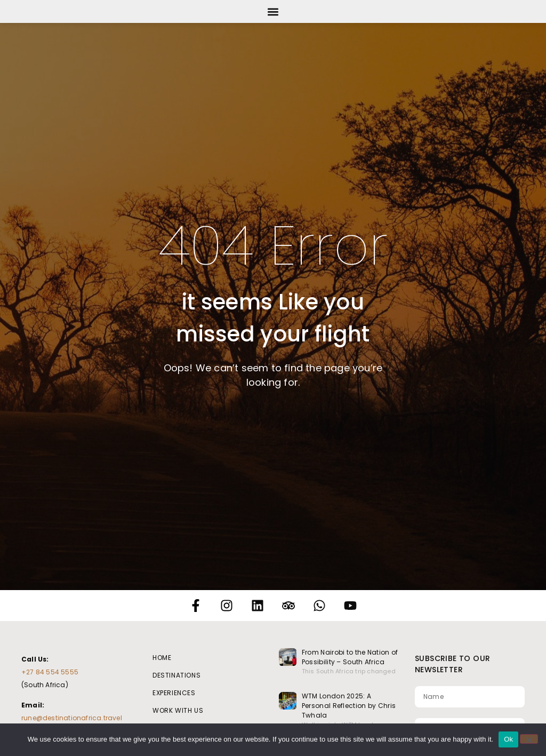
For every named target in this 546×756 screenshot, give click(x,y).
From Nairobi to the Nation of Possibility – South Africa (350, 657)
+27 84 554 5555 (50, 672)
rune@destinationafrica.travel (72, 718)
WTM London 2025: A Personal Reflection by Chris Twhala (349, 706)
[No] (529, 739)
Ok (508, 739)
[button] (273, 11)
